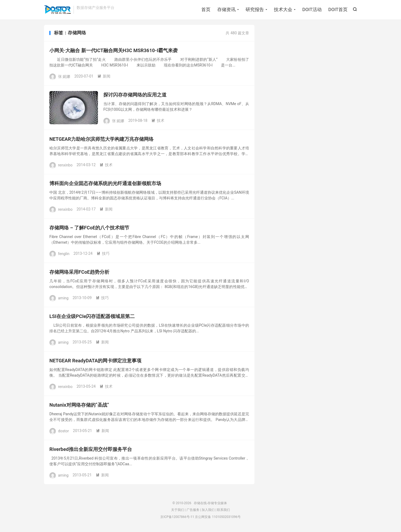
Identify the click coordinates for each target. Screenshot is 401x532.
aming (63, 298)
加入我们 (208, 510)
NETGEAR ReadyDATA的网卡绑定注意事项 (95, 361)
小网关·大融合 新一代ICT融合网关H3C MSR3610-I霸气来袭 (113, 50)
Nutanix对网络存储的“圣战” (79, 405)
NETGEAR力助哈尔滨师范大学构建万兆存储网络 (101, 139)
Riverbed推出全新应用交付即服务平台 (91, 449)
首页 (206, 9)
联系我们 (223, 510)
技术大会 (283, 9)
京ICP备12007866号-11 (177, 517)
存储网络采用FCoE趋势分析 (79, 272)
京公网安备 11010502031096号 (218, 517)
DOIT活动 (312, 9)
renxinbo (65, 165)
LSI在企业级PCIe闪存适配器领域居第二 (92, 316)
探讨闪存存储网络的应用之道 (135, 95)
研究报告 (255, 9)
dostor (63, 431)
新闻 (104, 76)
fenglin (64, 253)
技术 (158, 121)
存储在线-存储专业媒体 (57, 10)
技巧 (103, 253)
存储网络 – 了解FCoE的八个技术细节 (89, 228)
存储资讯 (226, 9)
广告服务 (193, 510)
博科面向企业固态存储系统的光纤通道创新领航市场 (105, 183)
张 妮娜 (64, 76)
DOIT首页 (338, 9)
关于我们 (178, 510)
